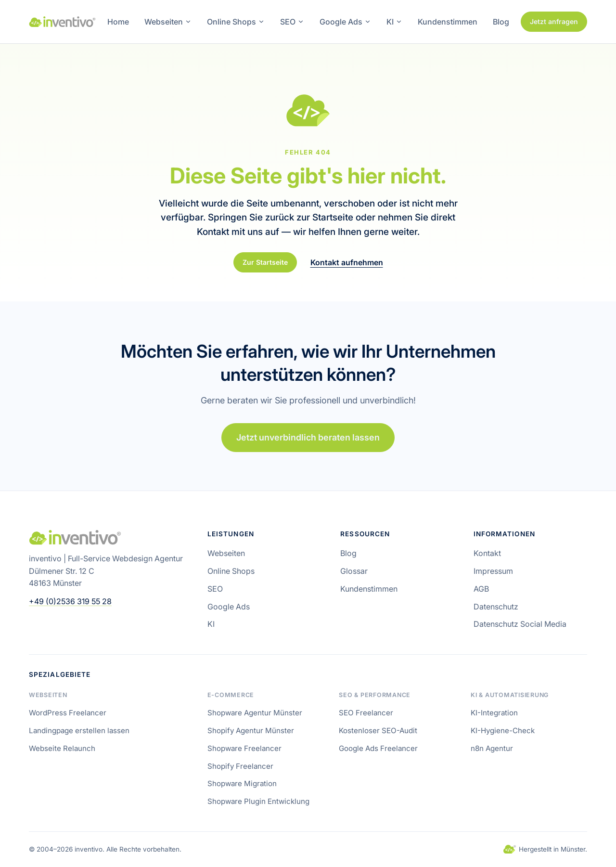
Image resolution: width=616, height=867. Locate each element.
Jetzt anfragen (554, 21)
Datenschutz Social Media (520, 624)
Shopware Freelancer (244, 748)
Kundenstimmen (448, 22)
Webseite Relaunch (62, 748)
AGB (481, 589)
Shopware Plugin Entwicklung (258, 801)
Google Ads (345, 22)
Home (118, 22)
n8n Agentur (492, 748)
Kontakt (487, 553)
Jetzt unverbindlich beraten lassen (308, 438)
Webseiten (168, 22)
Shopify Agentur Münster (251, 731)
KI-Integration (494, 713)
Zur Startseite (265, 262)
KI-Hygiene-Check (503, 731)
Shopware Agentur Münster (255, 713)
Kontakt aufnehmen (347, 262)
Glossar (354, 571)
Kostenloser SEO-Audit (378, 731)
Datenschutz (496, 607)
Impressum (493, 571)
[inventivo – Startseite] (62, 22)
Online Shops (236, 22)
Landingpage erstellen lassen (79, 731)
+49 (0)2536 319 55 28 (70, 601)
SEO (292, 22)
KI (394, 22)
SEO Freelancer (366, 713)
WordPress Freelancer (68, 713)
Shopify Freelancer (240, 766)
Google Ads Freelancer (378, 748)
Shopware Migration (242, 783)
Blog (501, 22)
